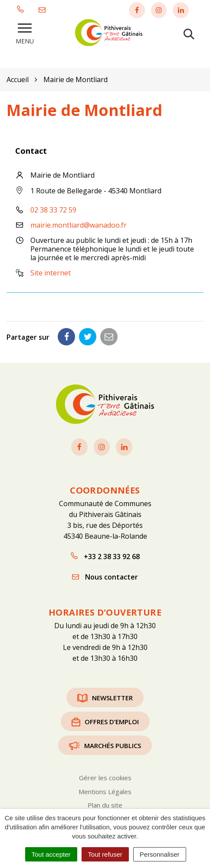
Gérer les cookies (105, 778)
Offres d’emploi (105, 722)
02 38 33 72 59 (53, 210)
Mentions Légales (105, 792)
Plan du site (105, 805)
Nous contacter (105, 577)
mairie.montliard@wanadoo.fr (79, 225)
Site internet (51, 273)
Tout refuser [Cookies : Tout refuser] (105, 854)
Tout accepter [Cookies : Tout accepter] (51, 854)
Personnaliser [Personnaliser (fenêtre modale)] (160, 854)
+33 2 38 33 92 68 (105, 557)
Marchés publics (105, 745)
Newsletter (105, 698)
